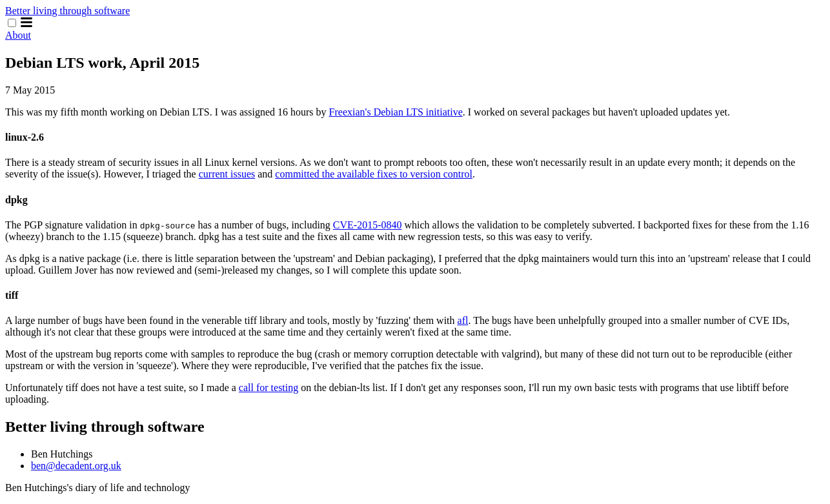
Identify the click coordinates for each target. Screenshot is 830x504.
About (18, 35)
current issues (227, 174)
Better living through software (67, 11)
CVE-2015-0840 (368, 225)
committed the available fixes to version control (374, 174)
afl (463, 320)
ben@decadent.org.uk (76, 466)
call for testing (268, 388)
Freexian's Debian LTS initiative (396, 112)
